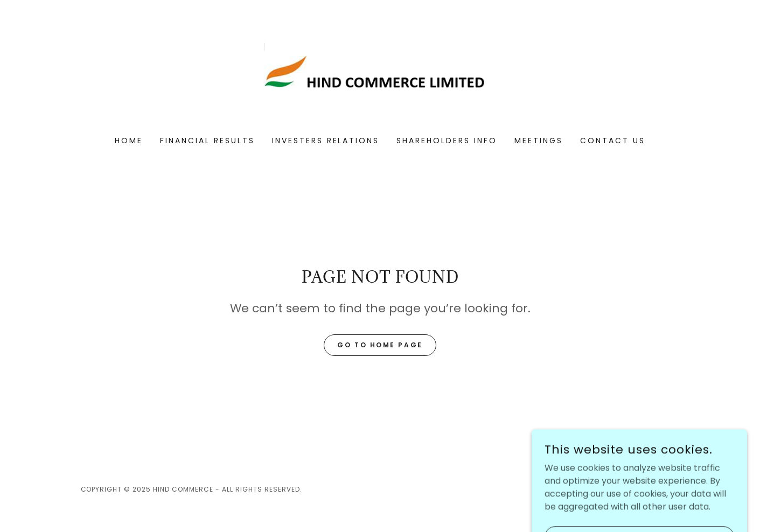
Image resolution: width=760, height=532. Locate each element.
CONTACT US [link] (613, 141)
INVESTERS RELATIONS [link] (326, 141)
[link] (380, 75)
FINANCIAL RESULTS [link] (207, 141)
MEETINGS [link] (539, 141)
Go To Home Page (380, 345)
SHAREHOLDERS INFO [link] (447, 141)
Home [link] (129, 141)
